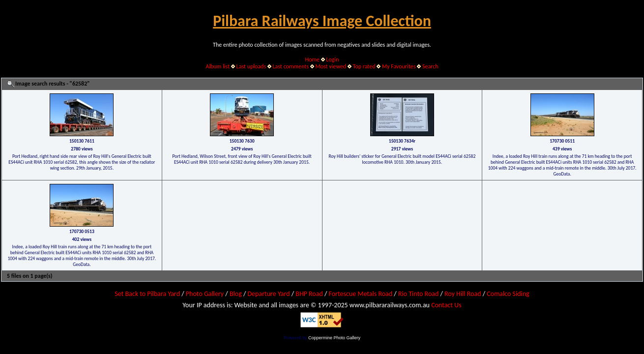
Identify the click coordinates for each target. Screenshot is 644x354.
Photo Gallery (205, 294)
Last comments (291, 66)
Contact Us (446, 305)
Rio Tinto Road (418, 294)
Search (430, 66)
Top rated (364, 66)
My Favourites (399, 66)
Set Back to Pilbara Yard (147, 294)
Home (312, 59)
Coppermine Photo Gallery (334, 338)
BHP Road (309, 294)
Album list (218, 66)
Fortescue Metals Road (361, 294)
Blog (236, 294)
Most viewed (331, 66)
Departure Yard (268, 294)
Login (332, 59)
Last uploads (251, 66)
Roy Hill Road (463, 294)
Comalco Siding (508, 294)
